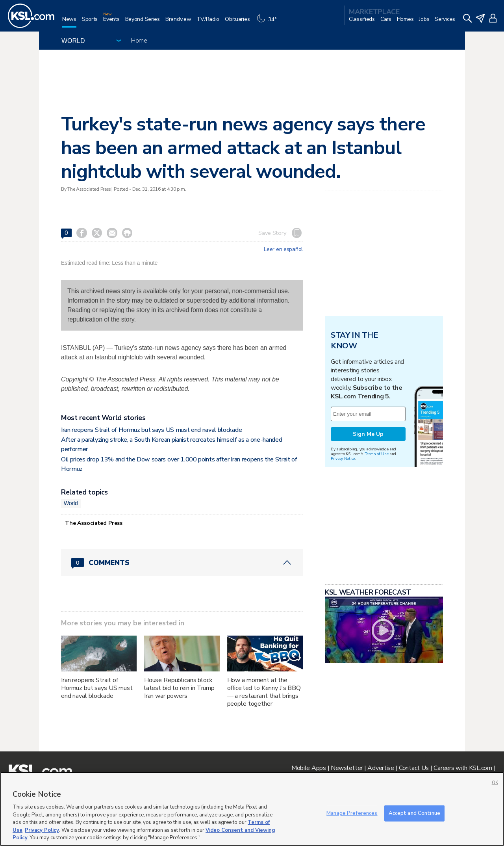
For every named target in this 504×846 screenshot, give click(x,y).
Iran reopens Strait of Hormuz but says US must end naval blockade (151, 430)
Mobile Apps (309, 768)
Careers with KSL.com (463, 768)
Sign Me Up (368, 434)
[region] (252, 809)
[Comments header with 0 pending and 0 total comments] (182, 563)
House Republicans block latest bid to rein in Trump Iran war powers (179, 688)
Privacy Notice (343, 458)
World (71, 503)
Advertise (381, 768)
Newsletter (347, 768)
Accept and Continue (414, 813)
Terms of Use (377, 454)
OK (495, 783)
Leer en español (283, 249)
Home (139, 41)
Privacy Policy (42, 830)
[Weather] (269, 22)
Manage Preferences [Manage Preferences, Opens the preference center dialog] (352, 813)
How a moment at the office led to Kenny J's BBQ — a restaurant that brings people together (264, 692)
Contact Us (414, 768)
